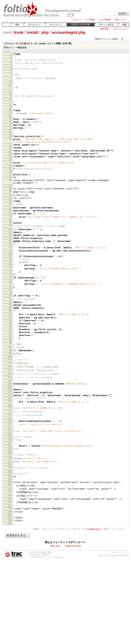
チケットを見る (106, 25)
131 (10, 512)
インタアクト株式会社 (53, 622)
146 (10, 564)
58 (10, 254)
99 (10, 399)
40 (10, 188)
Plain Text (55, 611)
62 (10, 268)
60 (10, 261)
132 (10, 516)
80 (10, 331)
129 (10, 505)
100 (10, 402)
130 (10, 509)
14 (10, 97)
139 (10, 539)
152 (10, 585)
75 (10, 314)
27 (10, 140)
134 (10, 523)
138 (10, 536)
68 (10, 289)
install (33, 32)
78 (10, 325)
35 (10, 170)
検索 (124, 25)
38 (10, 181)
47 (10, 215)
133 (10, 519)
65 (10, 279)
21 (10, 120)
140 (10, 542)
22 (10, 123)
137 (10, 532)
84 (10, 345)
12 (10, 90)
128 (10, 502)
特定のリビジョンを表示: (107, 39)
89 (10, 363)
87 (10, 356)
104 (10, 417)
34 (10, 167)
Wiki (17, 25)
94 (10, 381)
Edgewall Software (41, 619)
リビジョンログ (120, 29)
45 (10, 207)
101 (10, 406)
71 (10, 300)
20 (10, 116)
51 (10, 229)
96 (10, 388)
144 (10, 557)
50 (10, 225)
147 (10, 568)
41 (10, 190)
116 (10, 459)
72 (10, 304)
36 (10, 174)
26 (10, 137)
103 (10, 413)
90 (10, 367)
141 (10, 546)
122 (10, 481)
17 (10, 106)
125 (10, 491)
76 (10, 318)
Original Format (73, 611)
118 (10, 467)
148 (10, 571)
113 (10, 449)
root (7, 32)
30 (10, 149)
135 (10, 526)
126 (10, 495)
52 (10, 233)
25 (10, 133)
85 (10, 349)
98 (10, 395)
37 (10, 177)
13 (10, 94)
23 (10, 126)
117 (10, 463)
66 (10, 283)
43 (10, 198)
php (45, 32)
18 (10, 110)
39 (10, 184)
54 (10, 240)
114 (10, 453)
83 (10, 342)
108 (10, 432)
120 (10, 474)
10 (10, 85)
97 (10, 392)
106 (10, 425)
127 (10, 498)
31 (10, 156)
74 (10, 311)
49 (10, 222)
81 (10, 334)
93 (10, 378)
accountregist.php (69, 32)
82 (10, 338)
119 (10, 471)
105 (10, 421)
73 (10, 307)
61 (10, 265)
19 (10, 113)
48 (10, 218)
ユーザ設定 (90, 20)
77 (10, 322)
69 (10, 293)
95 (10, 385)
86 (10, 352)
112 (10, 446)
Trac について (121, 20)
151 (10, 581)
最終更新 (104, 29)
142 (10, 549)
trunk (19, 32)
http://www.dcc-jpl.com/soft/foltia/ (114, 620)
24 (10, 130)
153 (10, 588)
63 (10, 272)
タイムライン (34, 25)
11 (10, 88)
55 (10, 244)
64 (10, 275)
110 (10, 439)
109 (10, 436)
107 (10, 429)
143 (10, 553)
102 (10, 410)
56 (10, 246)
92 (10, 374)
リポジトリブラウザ (80, 25)
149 (10, 575)
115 (10, 457)
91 (10, 371)
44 (10, 204)
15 (10, 100)
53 (10, 236)
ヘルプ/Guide (105, 20)
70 (17, 43)
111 (10, 442)
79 (10, 328)
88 (10, 360)
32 (10, 160)
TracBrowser (94, 594)
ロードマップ (56, 25)
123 (10, 485)
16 (10, 103)
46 (10, 211)
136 (10, 529)
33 (10, 163)
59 (10, 257)
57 (10, 250)
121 (10, 477)
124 (10, 488)
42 (10, 194)
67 (10, 285)
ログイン (77, 20)
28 (10, 143)
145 (10, 561)
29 (10, 146)
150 (10, 578)
